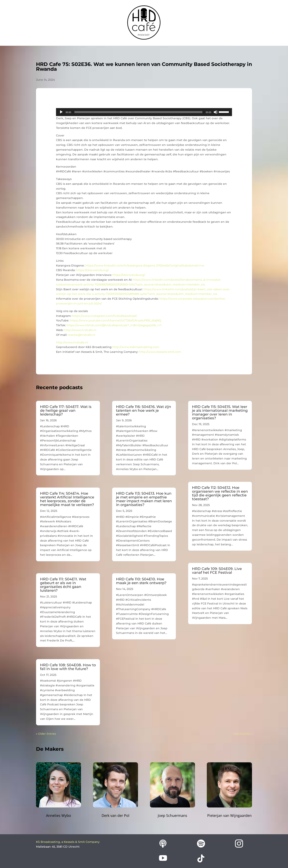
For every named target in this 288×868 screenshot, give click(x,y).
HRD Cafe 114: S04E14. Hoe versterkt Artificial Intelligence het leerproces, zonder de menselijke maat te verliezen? (67, 499)
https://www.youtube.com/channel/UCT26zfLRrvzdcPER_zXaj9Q (115, 320)
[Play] (61, 112)
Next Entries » (243, 734)
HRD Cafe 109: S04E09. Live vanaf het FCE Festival (217, 571)
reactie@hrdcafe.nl (81, 335)
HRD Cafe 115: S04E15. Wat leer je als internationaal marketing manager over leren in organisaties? (220, 412)
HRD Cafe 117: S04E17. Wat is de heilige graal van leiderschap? (66, 411)
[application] (144, 112)
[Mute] (216, 112)
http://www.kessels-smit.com (160, 352)
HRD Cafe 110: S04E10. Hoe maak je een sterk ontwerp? (141, 581)
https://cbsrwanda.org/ (92, 270)
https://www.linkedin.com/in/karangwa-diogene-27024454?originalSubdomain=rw (145, 265)
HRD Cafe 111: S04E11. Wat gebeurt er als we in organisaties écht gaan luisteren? (63, 585)
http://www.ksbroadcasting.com (136, 347)
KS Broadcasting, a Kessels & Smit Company (68, 842)
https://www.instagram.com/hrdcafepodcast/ (105, 316)
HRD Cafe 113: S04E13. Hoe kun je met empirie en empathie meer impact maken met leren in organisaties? (144, 499)
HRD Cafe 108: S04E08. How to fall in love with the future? (68, 667)
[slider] (138, 112)
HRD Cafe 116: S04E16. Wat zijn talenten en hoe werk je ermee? (143, 411)
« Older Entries (46, 734)
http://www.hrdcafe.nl (80, 330)
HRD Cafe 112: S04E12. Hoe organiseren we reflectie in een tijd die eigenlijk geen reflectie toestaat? (220, 493)
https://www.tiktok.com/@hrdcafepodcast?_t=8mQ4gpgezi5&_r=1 (114, 325)
